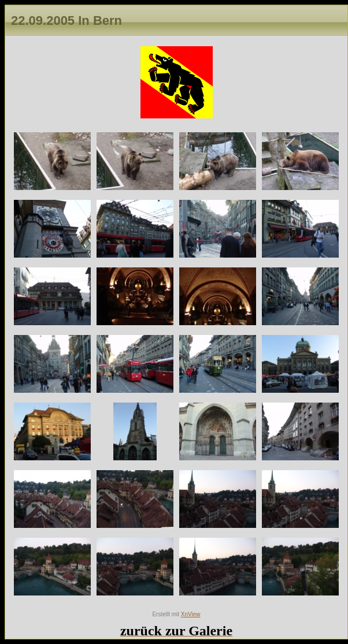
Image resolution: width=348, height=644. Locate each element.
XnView (191, 614)
